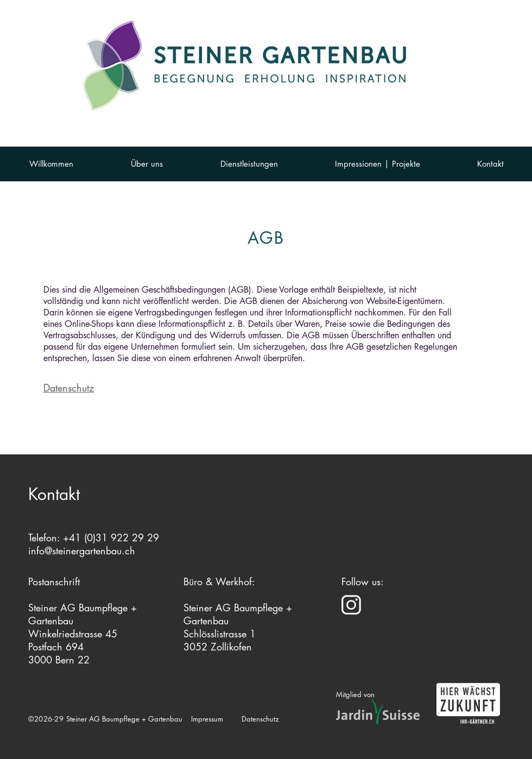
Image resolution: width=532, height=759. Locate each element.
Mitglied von (355, 694)
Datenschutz (69, 388)
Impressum (207, 719)
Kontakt (54, 494)
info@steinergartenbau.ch (82, 551)
